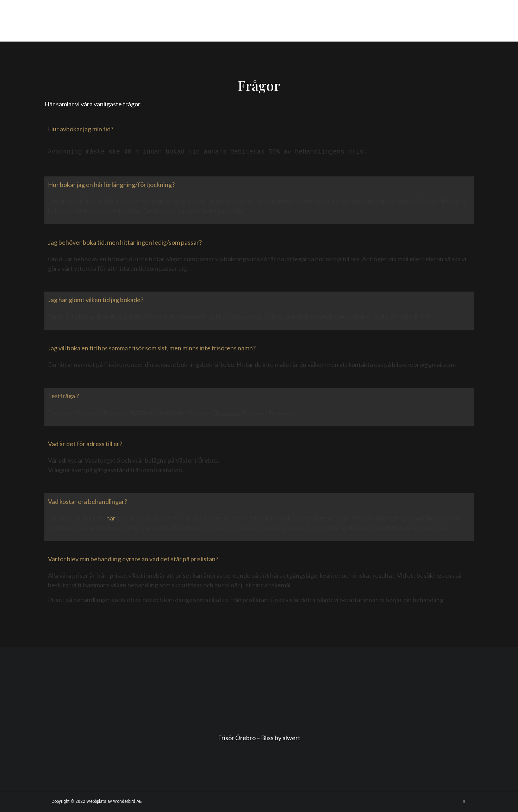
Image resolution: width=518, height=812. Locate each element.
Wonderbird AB (127, 801)
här (111, 518)
